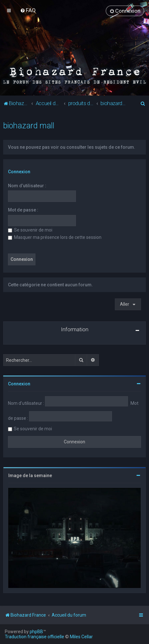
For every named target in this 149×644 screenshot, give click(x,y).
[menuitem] (28, 10)
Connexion (19, 171)
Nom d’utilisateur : (27, 185)
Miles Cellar (81, 637)
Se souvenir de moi (30, 230)
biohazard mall (29, 125)
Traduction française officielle (34, 637)
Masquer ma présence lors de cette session (55, 237)
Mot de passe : (23, 210)
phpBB (36, 632)
